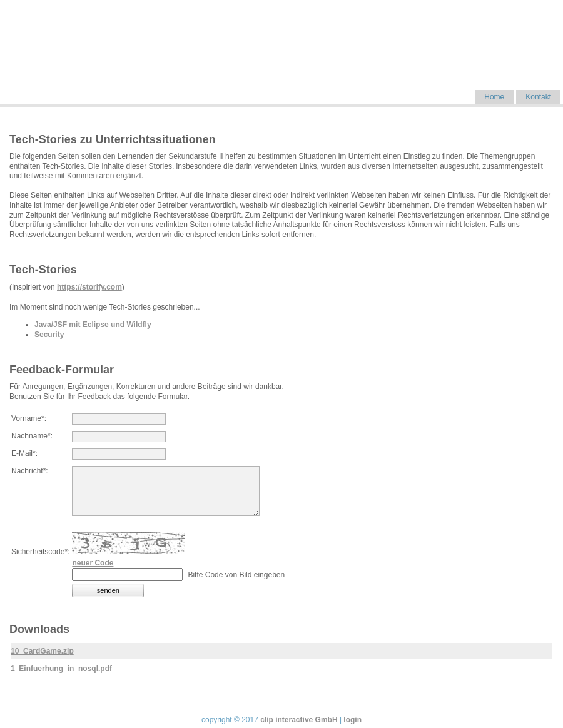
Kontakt (538, 97)
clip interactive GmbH (299, 720)
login (353, 720)
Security (49, 335)
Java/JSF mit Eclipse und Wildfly (93, 325)
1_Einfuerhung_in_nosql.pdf (61, 669)
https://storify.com (89, 287)
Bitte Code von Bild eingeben (236, 575)
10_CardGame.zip (42, 651)
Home (494, 97)
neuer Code (93, 563)
